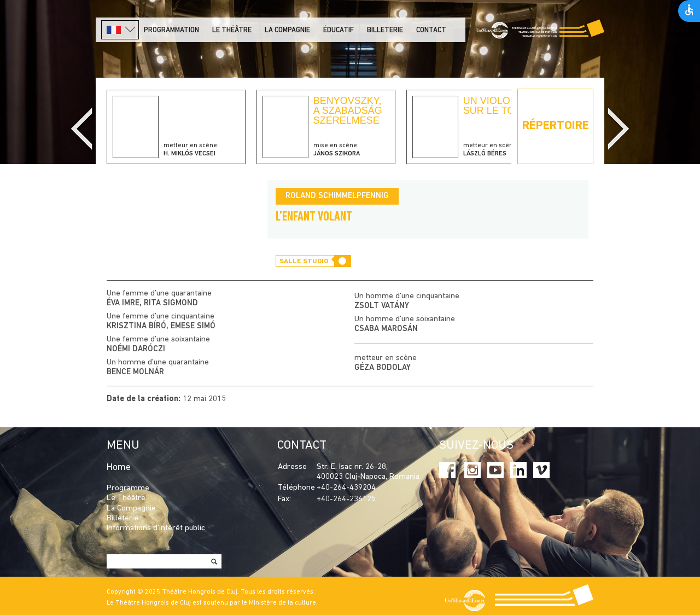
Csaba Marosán (386, 329)
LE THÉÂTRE (232, 30)
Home (119, 468)
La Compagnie (287, 30)
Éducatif (339, 30)
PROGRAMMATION (171, 30)
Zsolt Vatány (382, 306)
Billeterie (385, 30)
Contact (431, 30)
